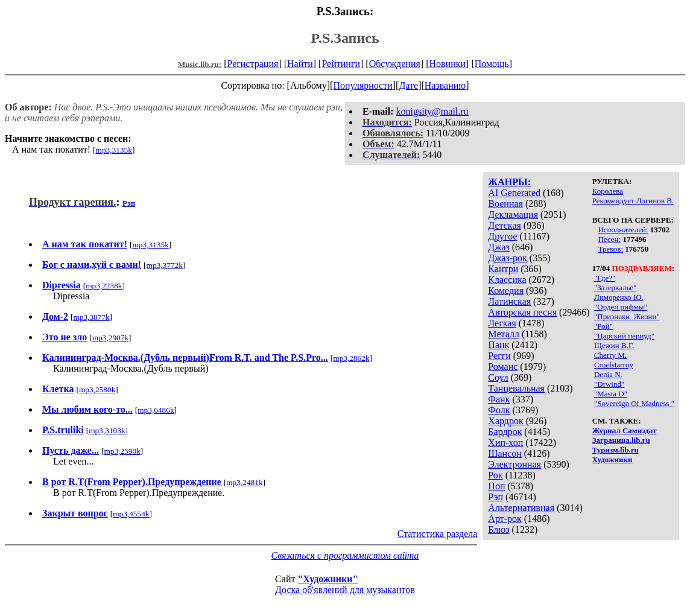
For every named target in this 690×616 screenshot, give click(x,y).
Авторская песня (522, 312)
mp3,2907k (110, 338)
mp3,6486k (156, 410)
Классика (507, 280)
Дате (408, 85)
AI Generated (514, 193)
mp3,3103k (107, 430)
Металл (504, 334)
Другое (502, 236)
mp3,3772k (165, 265)
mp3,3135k (114, 150)
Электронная (514, 464)
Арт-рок (505, 519)
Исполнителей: (623, 230)
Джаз (499, 247)
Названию (445, 85)
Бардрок (505, 432)
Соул (498, 377)
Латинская (509, 301)
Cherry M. (610, 355)
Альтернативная (521, 508)
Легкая (502, 323)
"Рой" (603, 326)
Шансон (505, 453)
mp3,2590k (122, 451)
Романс (503, 367)
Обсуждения (395, 64)
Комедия (506, 291)
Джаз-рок (508, 258)
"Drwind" (609, 384)
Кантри (503, 269)
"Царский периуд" (624, 336)
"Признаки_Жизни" (627, 316)
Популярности (362, 85)
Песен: (609, 239)
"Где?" (605, 278)
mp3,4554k (131, 514)
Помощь (492, 64)
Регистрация (253, 64)
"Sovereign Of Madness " (634, 403)
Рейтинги (341, 64)
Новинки (447, 64)
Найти (300, 64)
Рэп (495, 497)
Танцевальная (516, 388)
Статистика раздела (438, 534)
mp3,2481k (244, 482)
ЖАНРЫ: (509, 182)
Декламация (513, 214)
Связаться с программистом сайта (345, 555)
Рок (495, 475)
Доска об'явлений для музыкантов (345, 590)
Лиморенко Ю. (619, 297)
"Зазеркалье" (616, 287)
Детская (505, 225)
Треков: (610, 249)
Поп (496, 486)
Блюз (499, 529)
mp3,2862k (351, 358)
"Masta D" (611, 394)
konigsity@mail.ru (432, 111)
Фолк (499, 410)
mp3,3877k (91, 317)
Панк (499, 345)
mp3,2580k (97, 389)
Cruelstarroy (614, 365)
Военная (505, 204)
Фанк (499, 399)
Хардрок (505, 421)
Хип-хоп (505, 443)
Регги (499, 356)
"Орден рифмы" (621, 307)
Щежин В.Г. (614, 345)
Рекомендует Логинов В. (633, 201)
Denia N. (608, 374)
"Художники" (328, 579)
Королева (608, 191)
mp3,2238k (104, 286)
